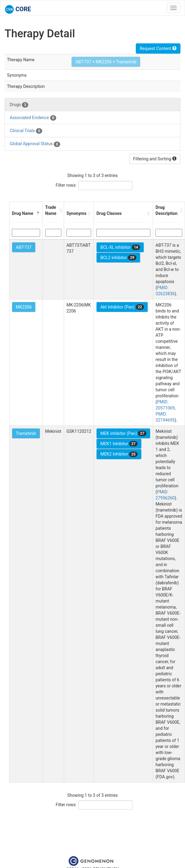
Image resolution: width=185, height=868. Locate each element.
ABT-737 (24, 247)
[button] (38, 213)
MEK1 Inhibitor (119, 444)
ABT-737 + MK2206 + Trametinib (106, 62)
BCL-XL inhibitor (120, 247)
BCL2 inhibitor (118, 258)
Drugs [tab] (19, 105)
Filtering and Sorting (155, 159)
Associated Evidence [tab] (33, 118)
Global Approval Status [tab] (35, 144)
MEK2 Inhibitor (119, 454)
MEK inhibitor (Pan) (123, 433)
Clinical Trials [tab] (26, 131)
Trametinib (26, 433)
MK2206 (24, 307)
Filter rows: (66, 185)
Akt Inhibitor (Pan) (122, 307)
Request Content (158, 48)
